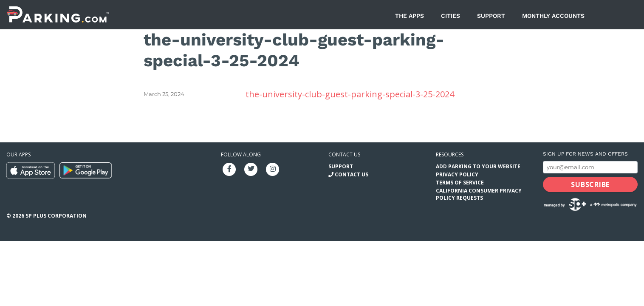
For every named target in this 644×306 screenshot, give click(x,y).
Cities (451, 16)
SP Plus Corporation (56, 216)
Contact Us (352, 174)
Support (491, 16)
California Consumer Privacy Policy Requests (479, 194)
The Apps (410, 16)
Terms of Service (460, 183)
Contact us (344, 154)
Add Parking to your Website (478, 166)
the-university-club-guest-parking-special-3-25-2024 (350, 94)
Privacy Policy (457, 174)
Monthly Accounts (553, 16)
